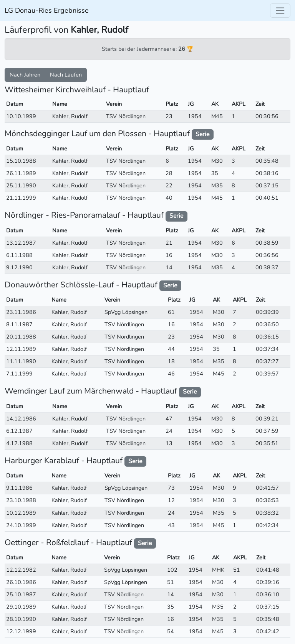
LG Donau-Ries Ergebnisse (47, 10)
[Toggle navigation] (280, 11)
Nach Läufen (66, 75)
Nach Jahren (25, 75)
